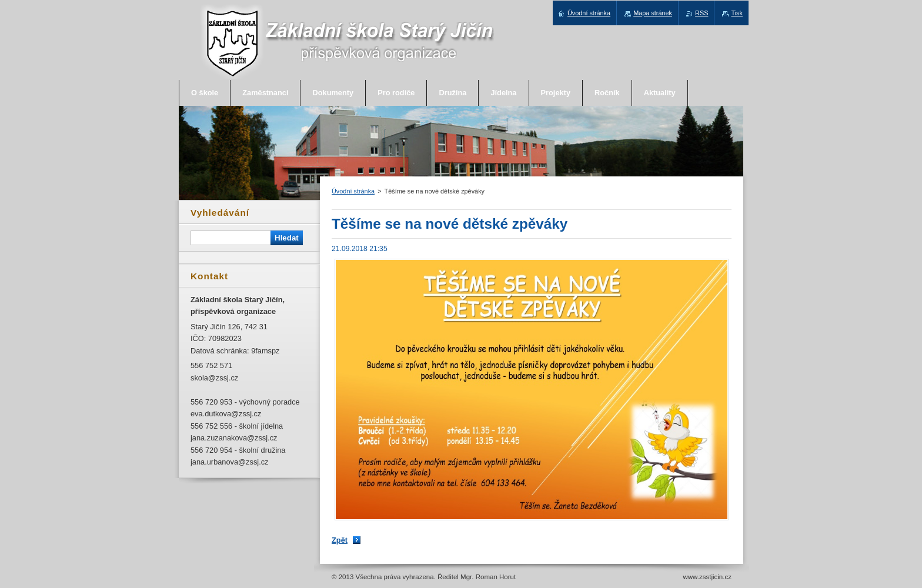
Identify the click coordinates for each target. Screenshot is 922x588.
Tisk (737, 13)
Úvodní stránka (353, 191)
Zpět (340, 540)
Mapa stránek (653, 13)
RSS (701, 13)
